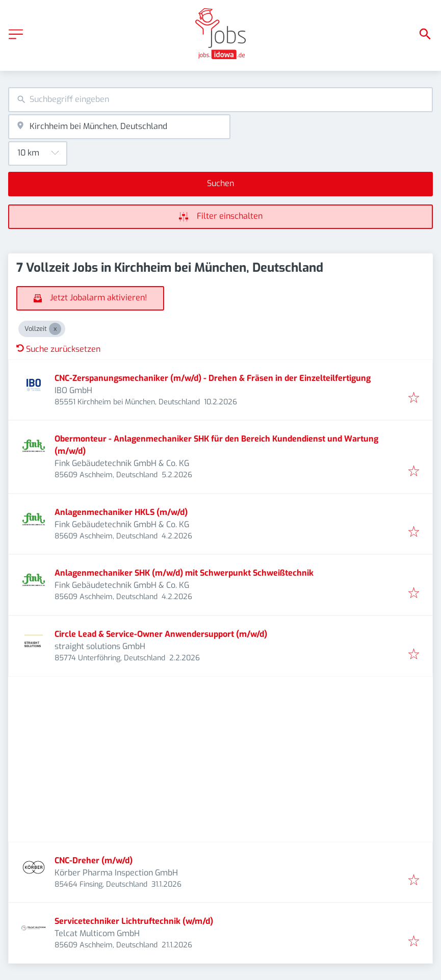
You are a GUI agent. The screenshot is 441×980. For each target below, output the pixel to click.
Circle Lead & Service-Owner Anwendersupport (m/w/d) (161, 634)
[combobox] (220, 100)
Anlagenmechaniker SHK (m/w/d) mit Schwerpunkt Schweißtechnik (184, 573)
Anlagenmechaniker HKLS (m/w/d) (121, 512)
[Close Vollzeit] (55, 329)
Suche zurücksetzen (58, 349)
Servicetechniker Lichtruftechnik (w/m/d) (134, 921)
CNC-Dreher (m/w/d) (94, 860)
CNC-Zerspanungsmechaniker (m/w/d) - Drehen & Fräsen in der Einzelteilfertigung (213, 378)
